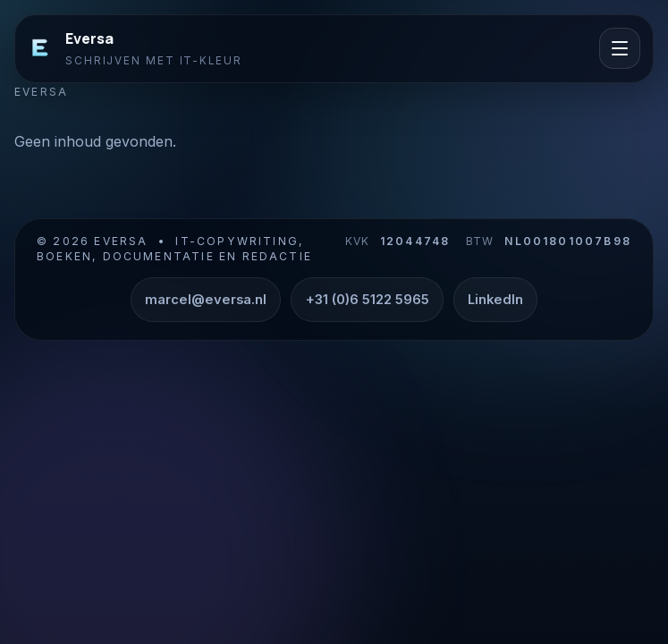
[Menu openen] (620, 48)
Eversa (89, 38)
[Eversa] (40, 48)
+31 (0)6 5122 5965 (368, 300)
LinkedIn (495, 300)
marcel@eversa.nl (206, 300)
